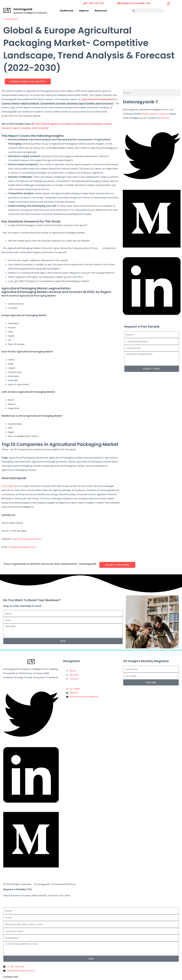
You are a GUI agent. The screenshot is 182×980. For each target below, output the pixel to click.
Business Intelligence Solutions (30, 13)
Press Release (11, 19)
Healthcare (67, 11)
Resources (101, 11)
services (166, 118)
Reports (84, 11)
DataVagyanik (23, 9)
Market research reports (155, 114)
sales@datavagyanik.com (23, 547)
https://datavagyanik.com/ (27, 539)
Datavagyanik (9, 486)
